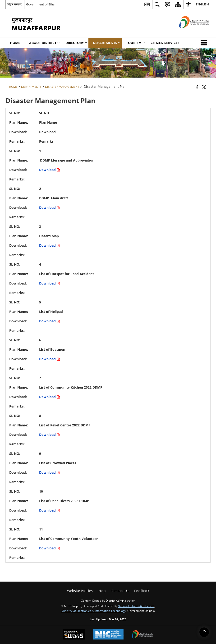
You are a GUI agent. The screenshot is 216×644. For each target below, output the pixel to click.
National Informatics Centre (136, 606)
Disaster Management (62, 87)
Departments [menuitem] (107, 43)
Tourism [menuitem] (136, 43)
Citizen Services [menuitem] (165, 43)
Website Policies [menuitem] (80, 591)
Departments (31, 87)
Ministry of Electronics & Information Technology (94, 611)
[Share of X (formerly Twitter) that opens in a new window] (204, 87)
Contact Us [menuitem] (120, 591)
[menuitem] (147, 4)
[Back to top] (204, 632)
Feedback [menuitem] (142, 591)
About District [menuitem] (44, 43)
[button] (205, 43)
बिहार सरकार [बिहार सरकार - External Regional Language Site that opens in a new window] (14, 4)
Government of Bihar (41, 4)
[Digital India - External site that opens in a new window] (188, 32)
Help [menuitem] (102, 591)
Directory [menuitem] (76, 43)
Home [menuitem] (15, 43)
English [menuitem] (202, 4)
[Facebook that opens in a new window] (197, 87)
